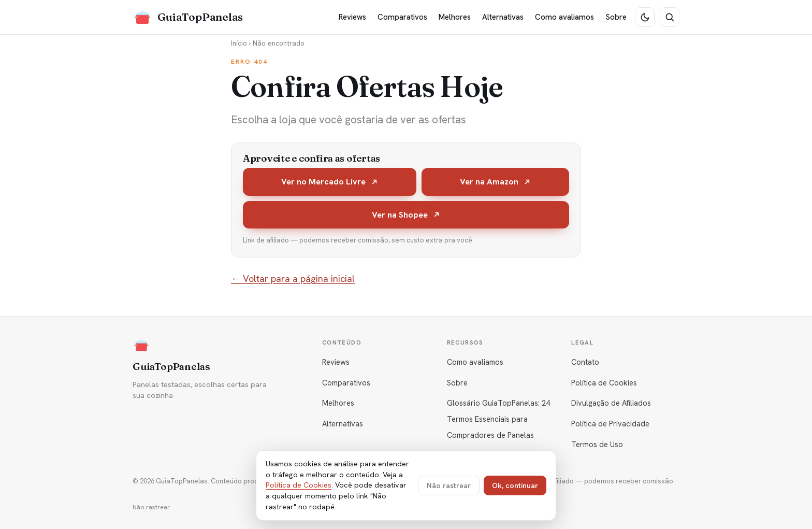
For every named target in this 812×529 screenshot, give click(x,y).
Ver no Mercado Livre (330, 182)
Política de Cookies (604, 383)
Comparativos (402, 17)
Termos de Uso (597, 444)
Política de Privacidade (610, 424)
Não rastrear (151, 507)
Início (239, 43)
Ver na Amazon (496, 182)
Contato (585, 362)
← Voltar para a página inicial (293, 278)
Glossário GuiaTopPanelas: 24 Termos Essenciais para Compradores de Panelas (498, 419)
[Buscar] (670, 17)
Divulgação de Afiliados (611, 403)
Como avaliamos (564, 17)
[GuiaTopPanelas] (188, 17)
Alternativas (503, 17)
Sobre (616, 17)
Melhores (455, 17)
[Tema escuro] (645, 17)
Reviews (352, 17)
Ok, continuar (515, 485)
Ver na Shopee (406, 215)
